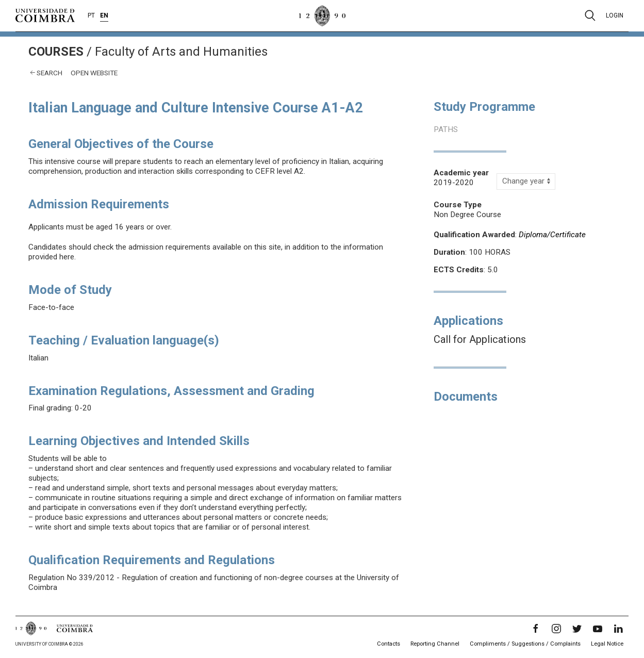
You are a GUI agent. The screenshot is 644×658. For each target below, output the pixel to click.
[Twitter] (577, 629)
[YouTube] (598, 629)
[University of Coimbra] (45, 15)
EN (104, 15)
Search (49, 73)
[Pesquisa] (590, 15)
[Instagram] (556, 629)
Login (615, 15)
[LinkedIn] (618, 629)
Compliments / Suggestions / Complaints (525, 644)
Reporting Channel (435, 644)
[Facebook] (536, 629)
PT (91, 15)
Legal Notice (607, 644)
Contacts (389, 644)
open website (94, 73)
